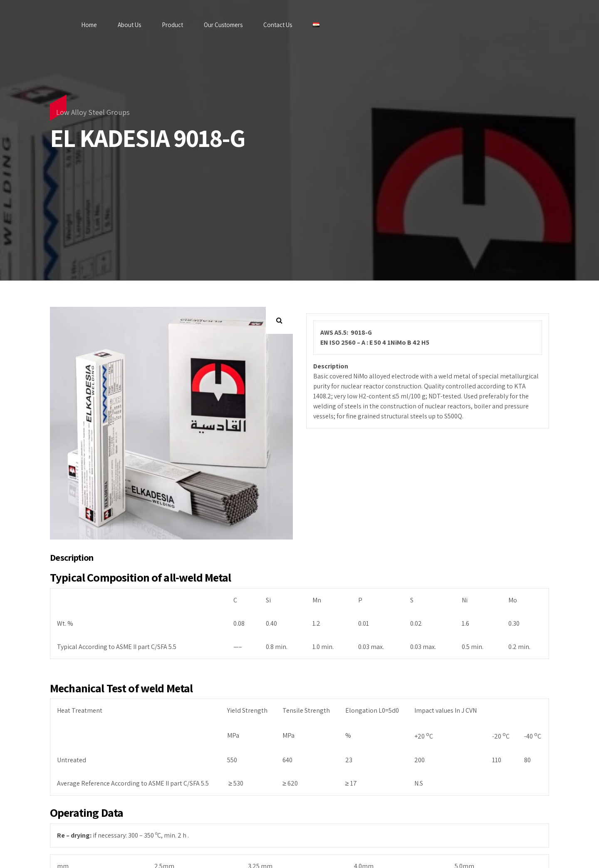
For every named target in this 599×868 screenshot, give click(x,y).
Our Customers (223, 25)
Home (89, 25)
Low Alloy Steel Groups (93, 112)
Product (172, 25)
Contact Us (278, 25)
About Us (129, 25)
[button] (279, 320)
